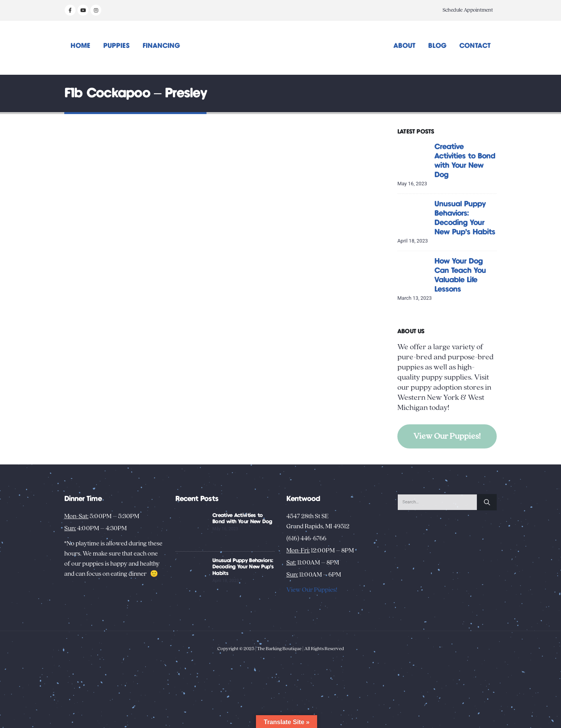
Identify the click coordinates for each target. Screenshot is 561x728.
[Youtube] (83, 10)
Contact (475, 46)
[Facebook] (70, 10)
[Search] (487, 502)
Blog (437, 46)
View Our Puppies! (447, 436)
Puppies (116, 46)
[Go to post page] (414, 158)
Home (80, 46)
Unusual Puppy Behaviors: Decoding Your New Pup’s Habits (243, 567)
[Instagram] (96, 10)
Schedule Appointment (468, 10)
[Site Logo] (281, 48)
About (404, 46)
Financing (161, 46)
